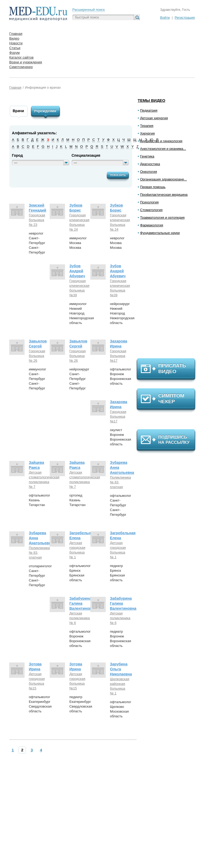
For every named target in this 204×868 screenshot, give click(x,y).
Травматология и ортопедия (162, 218)
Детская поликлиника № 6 (78, 618)
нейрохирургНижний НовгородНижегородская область (122, 313)
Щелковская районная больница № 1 (119, 686)
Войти (165, 18)
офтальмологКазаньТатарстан (40, 500)
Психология (149, 202)
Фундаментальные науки (160, 233)
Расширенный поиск (89, 10)
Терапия (147, 126)
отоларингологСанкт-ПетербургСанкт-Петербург (40, 576)
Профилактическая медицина (164, 195)
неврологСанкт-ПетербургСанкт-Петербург (37, 243)
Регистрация (185, 18)
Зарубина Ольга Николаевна (121, 669)
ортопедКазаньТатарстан (77, 500)
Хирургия (147, 133)
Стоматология (151, 210)
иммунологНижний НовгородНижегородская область (82, 313)
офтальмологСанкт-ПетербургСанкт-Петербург (121, 505)
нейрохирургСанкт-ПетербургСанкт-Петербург (79, 379)
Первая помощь (153, 187)
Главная (15, 88)
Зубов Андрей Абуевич (77, 271)
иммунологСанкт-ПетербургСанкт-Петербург (38, 379)
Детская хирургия (154, 118)
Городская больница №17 (118, 356)
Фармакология (152, 225)
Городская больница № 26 (37, 356)
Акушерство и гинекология (161, 141)
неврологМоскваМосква (117, 243)
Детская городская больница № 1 (77, 550)
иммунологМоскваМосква (78, 243)
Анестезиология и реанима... (163, 149)
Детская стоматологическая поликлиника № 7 (38, 480)
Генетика (147, 156)
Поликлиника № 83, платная (119, 482)
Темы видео (152, 100)
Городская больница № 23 (37, 220)
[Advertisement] (168, 299)
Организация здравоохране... (163, 179)
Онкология (149, 172)
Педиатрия (149, 110)
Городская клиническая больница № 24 (78, 222)
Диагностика (150, 164)
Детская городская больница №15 (37, 681)
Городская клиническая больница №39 (78, 288)
